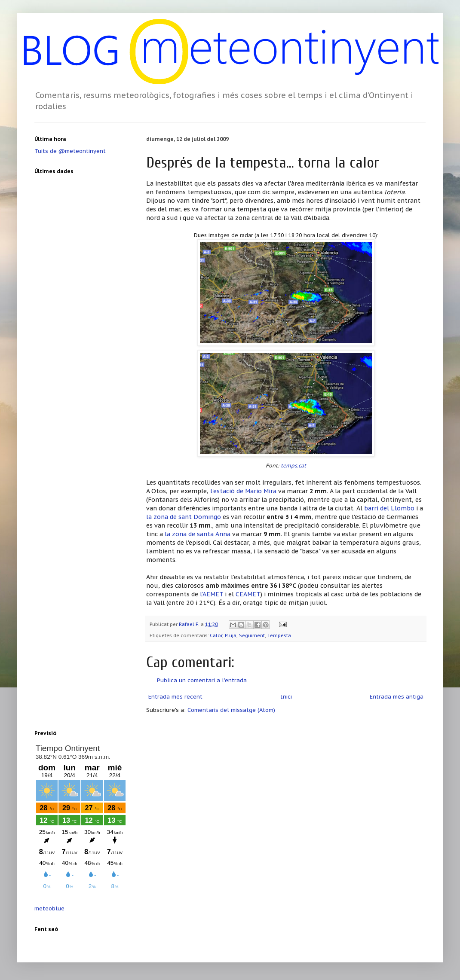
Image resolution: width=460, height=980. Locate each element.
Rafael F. (190, 624)
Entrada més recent (175, 697)
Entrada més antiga (397, 697)
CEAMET (248, 594)
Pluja (231, 635)
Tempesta (279, 635)
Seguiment (252, 635)
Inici (286, 697)
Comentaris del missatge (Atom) (231, 710)
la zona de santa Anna (198, 534)
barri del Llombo (389, 508)
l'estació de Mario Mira (243, 491)
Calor (216, 635)
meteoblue (49, 908)
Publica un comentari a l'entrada (202, 680)
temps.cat (293, 466)
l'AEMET (212, 594)
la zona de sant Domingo (184, 517)
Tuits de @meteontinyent (70, 151)
